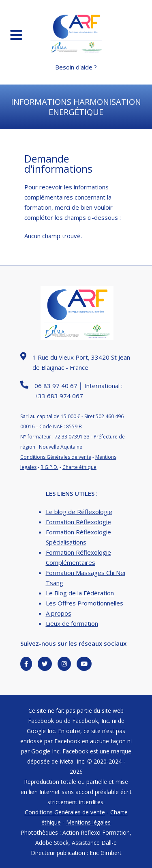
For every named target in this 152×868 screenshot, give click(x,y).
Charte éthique (79, 467)
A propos (59, 613)
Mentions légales (88, 822)
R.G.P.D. (49, 467)
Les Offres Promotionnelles (85, 603)
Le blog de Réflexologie (79, 512)
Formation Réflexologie (78, 522)
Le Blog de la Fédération (80, 593)
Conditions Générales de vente (56, 457)
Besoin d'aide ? (76, 67)
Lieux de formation (72, 623)
